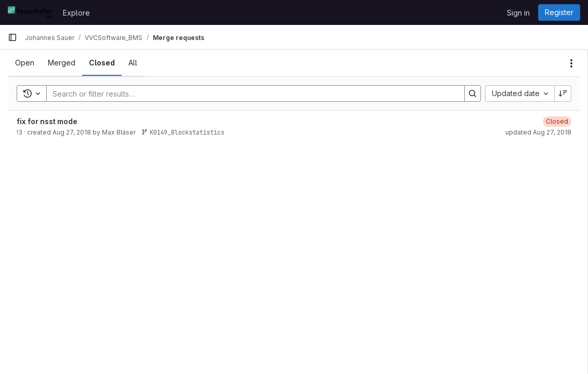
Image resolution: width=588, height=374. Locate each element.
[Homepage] (30, 12)
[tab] (25, 63)
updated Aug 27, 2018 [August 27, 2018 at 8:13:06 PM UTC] (538, 132)
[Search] (250, 94)
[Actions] (571, 63)
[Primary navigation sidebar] (12, 37)
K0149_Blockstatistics (183, 132)
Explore (76, 13)
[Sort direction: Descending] (563, 94)
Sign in (518, 13)
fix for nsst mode (47, 121)
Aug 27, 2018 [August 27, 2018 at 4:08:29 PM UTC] (72, 132)
